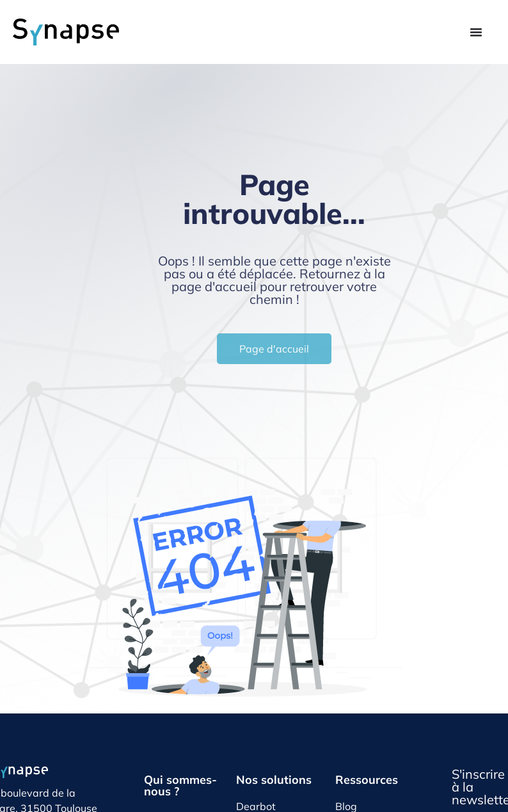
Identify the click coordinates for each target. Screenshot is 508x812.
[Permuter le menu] (476, 32)
